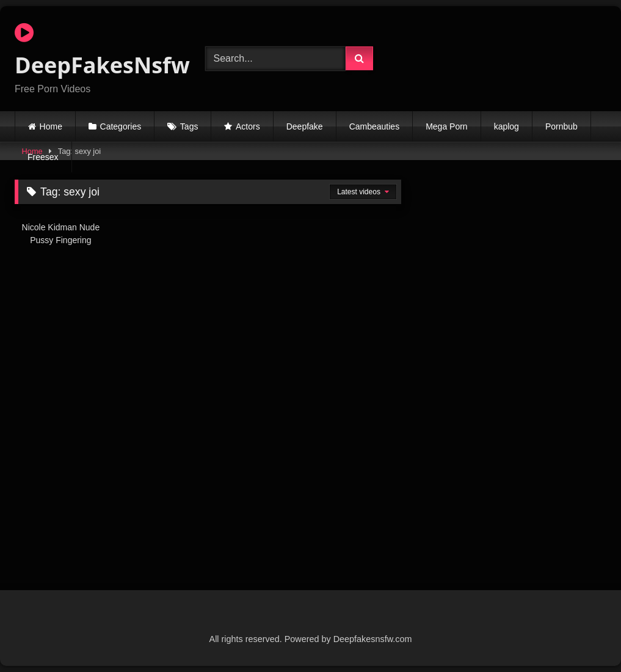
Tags (189, 126)
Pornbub (561, 126)
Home (51, 126)
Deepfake (305, 126)
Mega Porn (446, 126)
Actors (248, 126)
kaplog (507, 126)
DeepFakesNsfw (96, 51)
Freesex (43, 157)
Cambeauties (375, 126)
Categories (121, 126)
